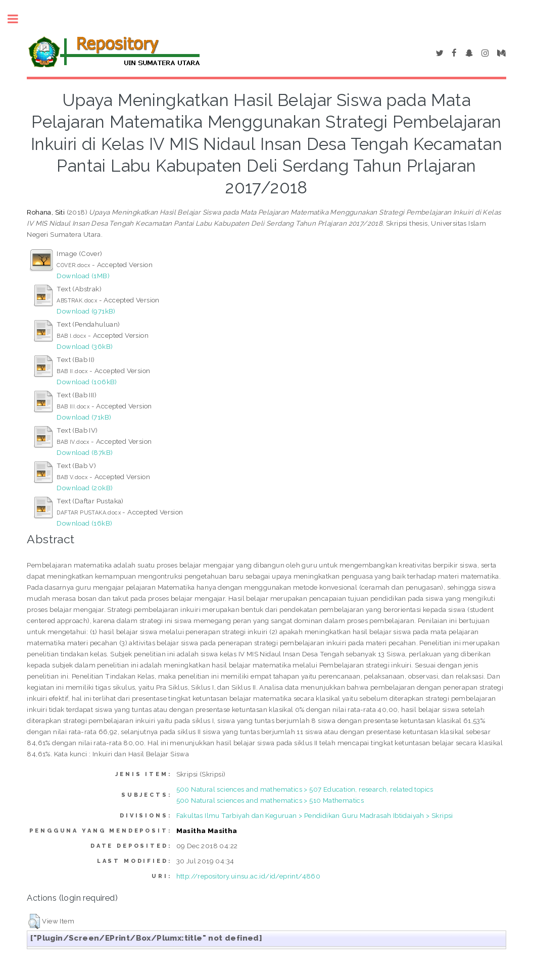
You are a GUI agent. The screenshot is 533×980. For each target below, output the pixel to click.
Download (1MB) (83, 276)
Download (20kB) (85, 488)
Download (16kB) (84, 523)
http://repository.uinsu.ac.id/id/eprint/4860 (249, 876)
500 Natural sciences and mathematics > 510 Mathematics (270, 800)
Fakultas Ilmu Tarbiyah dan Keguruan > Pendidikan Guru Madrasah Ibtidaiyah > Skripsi (315, 815)
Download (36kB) (85, 346)
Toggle (18, 19)
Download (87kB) (85, 452)
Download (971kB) (86, 311)
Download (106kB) (87, 382)
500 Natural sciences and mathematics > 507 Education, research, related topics (305, 789)
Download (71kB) (84, 417)
